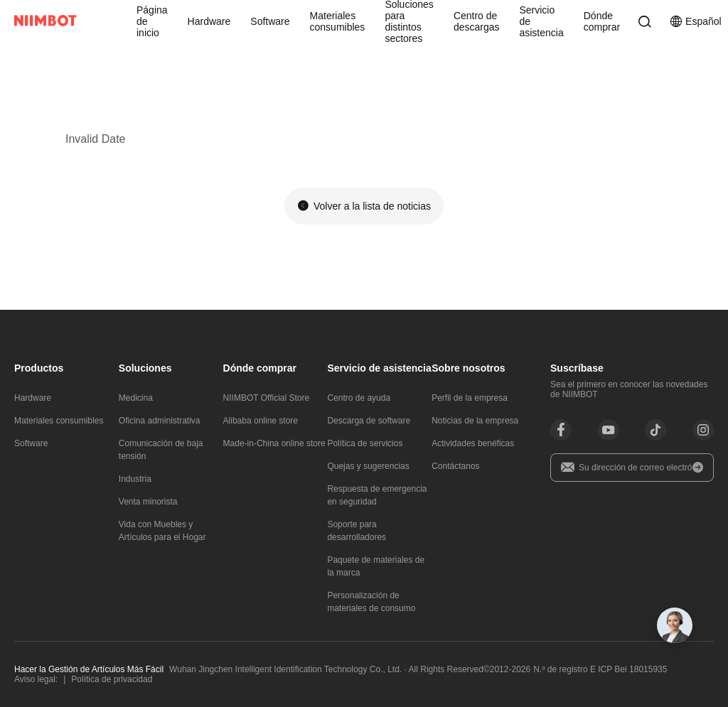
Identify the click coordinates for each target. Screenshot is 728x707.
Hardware (209, 21)
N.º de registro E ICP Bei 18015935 (600, 669)
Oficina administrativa (160, 421)
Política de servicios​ (365, 443)
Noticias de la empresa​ (475, 421)
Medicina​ (136, 398)
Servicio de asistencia (541, 21)
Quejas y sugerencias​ (368, 466)
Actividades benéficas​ (473, 443)
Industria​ (135, 479)
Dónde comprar (602, 21)
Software (270, 21)
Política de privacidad (112, 679)
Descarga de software (369, 421)
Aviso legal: (36, 679)
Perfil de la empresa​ (470, 398)
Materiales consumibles (338, 21)
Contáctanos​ (455, 466)
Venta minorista (148, 502)
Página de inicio (152, 21)
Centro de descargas (477, 21)
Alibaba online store (261, 421)
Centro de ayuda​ (359, 398)
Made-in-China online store (274, 443)
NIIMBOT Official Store (267, 398)
